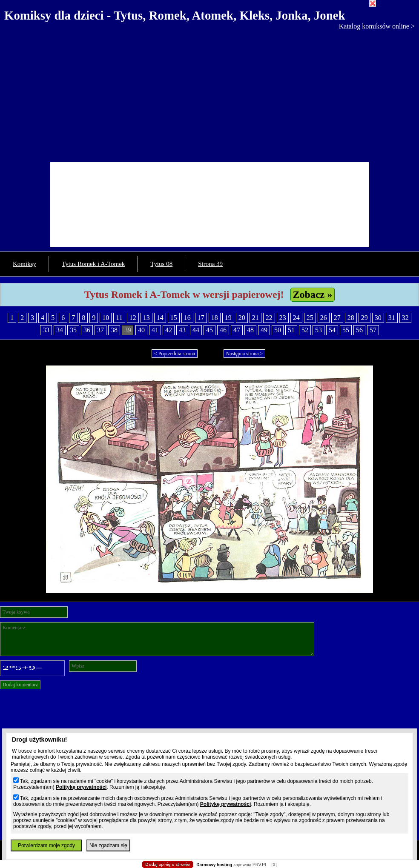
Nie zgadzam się (108, 845)
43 (182, 330)
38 (114, 330)
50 (278, 330)
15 (174, 318)
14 (160, 318)
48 (250, 330)
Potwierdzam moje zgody (46, 845)
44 (196, 330)
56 (359, 330)
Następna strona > (245, 354)
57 (373, 330)
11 (119, 318)
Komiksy (24, 264)
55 (346, 330)
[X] (274, 865)
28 (351, 318)
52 (305, 330)
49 (264, 330)
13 (146, 318)
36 (87, 330)
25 (310, 318)
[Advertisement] (209, 94)
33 (46, 330)
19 (228, 318)
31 (392, 318)
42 (169, 330)
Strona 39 (210, 264)
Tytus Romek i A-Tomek (93, 264)
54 (332, 330)
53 (319, 330)
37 (100, 330)
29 (364, 318)
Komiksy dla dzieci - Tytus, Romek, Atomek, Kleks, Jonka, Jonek (175, 15)
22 (269, 318)
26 (324, 318)
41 (155, 330)
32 (405, 318)
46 (223, 330)
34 (60, 330)
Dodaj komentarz (20, 685)
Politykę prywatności (81, 787)
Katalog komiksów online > (377, 26)
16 (187, 318)
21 (255, 318)
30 (378, 318)
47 (237, 330)
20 (242, 318)
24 (296, 318)
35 (73, 330)
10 (106, 318)
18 (215, 318)
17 (201, 318)
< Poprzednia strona (175, 354)
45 (209, 330)
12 (133, 318)
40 (141, 330)
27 (337, 318)
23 (283, 318)
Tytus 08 (161, 264)
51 (291, 330)
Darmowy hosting (214, 865)
